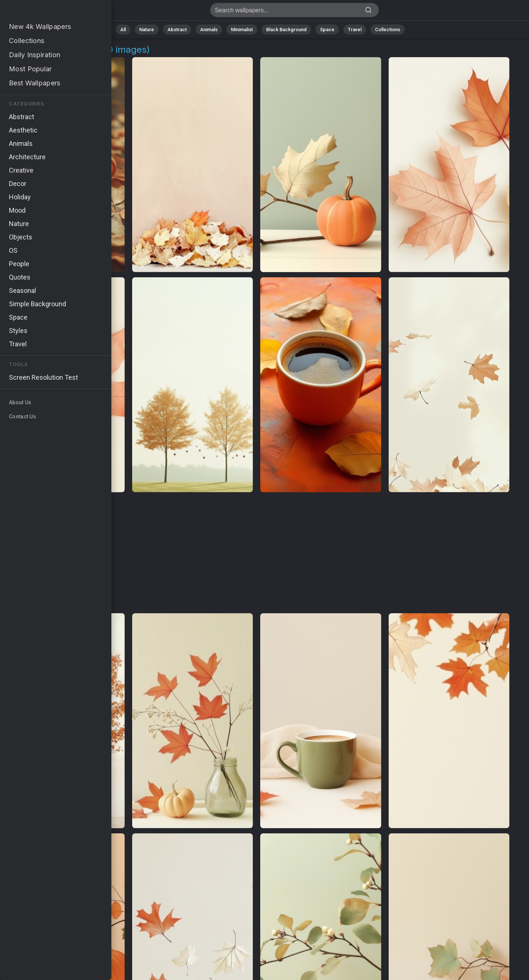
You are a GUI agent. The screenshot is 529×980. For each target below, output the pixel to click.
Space (327, 30)
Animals (209, 30)
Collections (388, 30)
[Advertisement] (257, 553)
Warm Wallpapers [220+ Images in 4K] (45, 12)
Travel (355, 30)
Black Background (286, 30)
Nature (147, 30)
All (123, 30)
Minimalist (242, 30)
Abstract (177, 30)
